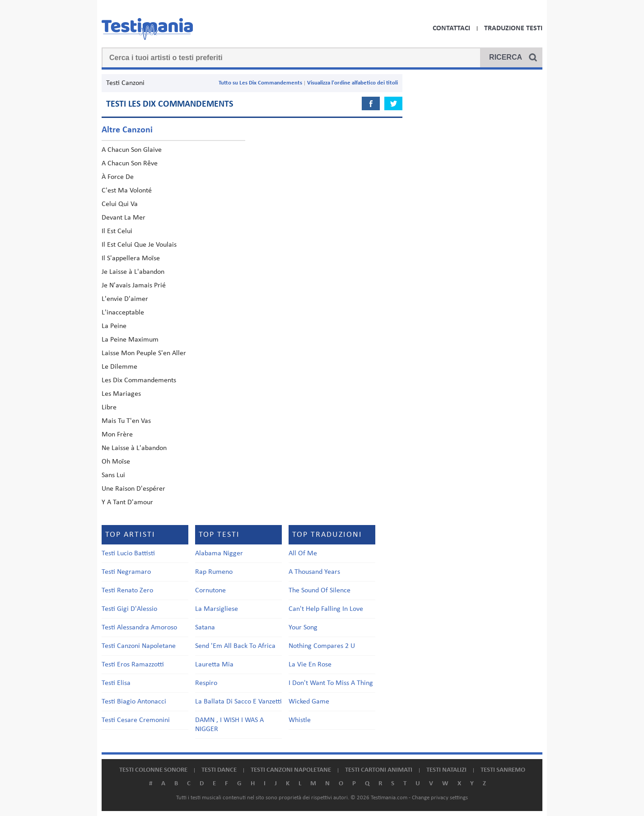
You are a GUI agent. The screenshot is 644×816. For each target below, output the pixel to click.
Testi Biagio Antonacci (134, 702)
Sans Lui (113, 475)
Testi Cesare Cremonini (136, 720)
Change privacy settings (440, 798)
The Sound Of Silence (320, 591)
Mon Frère (117, 435)
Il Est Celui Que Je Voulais (139, 245)
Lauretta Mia (214, 665)
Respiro (206, 683)
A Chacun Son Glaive (132, 150)
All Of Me (303, 553)
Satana (205, 628)
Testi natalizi (446, 770)
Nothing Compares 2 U (322, 646)
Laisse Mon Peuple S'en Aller (144, 353)
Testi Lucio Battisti (128, 553)
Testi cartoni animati (379, 770)
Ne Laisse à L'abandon (134, 448)
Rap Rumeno (214, 572)
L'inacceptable (123, 313)
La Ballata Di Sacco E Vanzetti (238, 702)
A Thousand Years (314, 572)
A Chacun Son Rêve (130, 164)
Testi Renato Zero (127, 591)
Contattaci (451, 28)
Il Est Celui (117, 231)
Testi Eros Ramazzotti (133, 665)
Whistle (300, 720)
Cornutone (210, 591)
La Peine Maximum (130, 340)
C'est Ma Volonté (127, 191)
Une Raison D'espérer (133, 489)
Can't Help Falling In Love (326, 609)
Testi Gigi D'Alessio (129, 609)
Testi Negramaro (126, 572)
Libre (109, 408)
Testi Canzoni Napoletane (139, 646)
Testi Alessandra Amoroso (139, 628)
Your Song (303, 628)
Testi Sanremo (503, 770)
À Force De (118, 177)
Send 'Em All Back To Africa (235, 646)
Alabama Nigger (219, 553)
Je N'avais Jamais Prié (134, 286)
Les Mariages (121, 394)
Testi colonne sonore (153, 770)
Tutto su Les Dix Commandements (260, 83)
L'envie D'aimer (125, 299)
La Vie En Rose (310, 665)
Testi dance (219, 770)
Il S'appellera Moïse (131, 258)
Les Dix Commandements (139, 380)
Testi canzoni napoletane (291, 770)
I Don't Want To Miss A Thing (331, 683)
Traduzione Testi (513, 28)
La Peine (114, 326)
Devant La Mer (124, 218)
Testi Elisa (116, 683)
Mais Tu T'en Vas (126, 421)
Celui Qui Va (120, 204)
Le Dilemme (119, 367)
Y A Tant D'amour (127, 502)
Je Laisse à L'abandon (133, 272)
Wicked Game (309, 702)
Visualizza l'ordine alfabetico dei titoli (352, 83)
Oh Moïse (116, 462)
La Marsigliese (217, 609)
